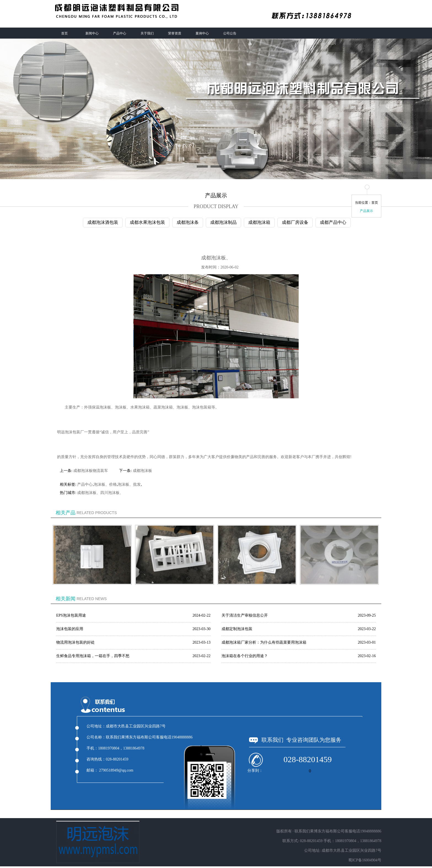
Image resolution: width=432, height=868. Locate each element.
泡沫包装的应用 (70, 629)
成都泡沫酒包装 (103, 222)
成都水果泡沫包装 (147, 222)
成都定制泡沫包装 (237, 629)
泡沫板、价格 (105, 484)
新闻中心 (92, 33)
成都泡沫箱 (259, 222)
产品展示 (366, 211)
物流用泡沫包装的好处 (75, 642)
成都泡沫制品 (223, 222)
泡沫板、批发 (129, 484)
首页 (64, 33)
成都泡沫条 (188, 222)
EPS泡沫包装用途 (71, 615)
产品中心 (120, 33)
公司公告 (230, 33)
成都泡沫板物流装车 (91, 471)
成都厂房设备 (295, 222)
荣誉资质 (175, 33)
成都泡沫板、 (89, 493)
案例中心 (202, 33)
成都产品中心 (333, 222)
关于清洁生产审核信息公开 (245, 615)
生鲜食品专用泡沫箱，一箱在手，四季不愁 (93, 656)
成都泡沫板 (142, 471)
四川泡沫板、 (112, 493)
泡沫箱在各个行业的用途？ (245, 656)
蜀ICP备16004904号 (365, 860)
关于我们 (147, 33)
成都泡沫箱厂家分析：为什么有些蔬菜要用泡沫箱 (264, 642)
